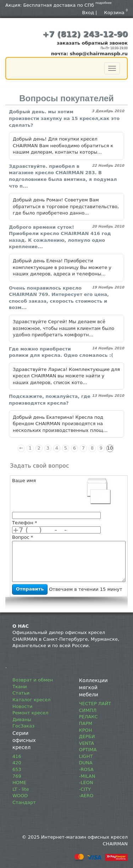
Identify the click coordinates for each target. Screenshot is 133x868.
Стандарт (24, 802)
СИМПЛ (88, 710)
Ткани (20, 687)
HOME (19, 783)
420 (17, 763)
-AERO (86, 796)
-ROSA (86, 769)
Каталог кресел (32, 700)
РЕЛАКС (88, 717)
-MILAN (87, 776)
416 (17, 756)
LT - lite (21, 789)
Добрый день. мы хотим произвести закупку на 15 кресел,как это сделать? (64, 118)
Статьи (21, 693)
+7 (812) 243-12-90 (85, 34)
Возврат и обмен (33, 680)
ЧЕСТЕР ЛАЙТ (95, 704)
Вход (88, 13)
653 (17, 769)
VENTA (87, 743)
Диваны (22, 719)
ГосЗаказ (23, 726)
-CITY (85, 789)
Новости (23, 706)
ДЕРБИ (87, 736)
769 (17, 776)
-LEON (86, 783)
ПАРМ (86, 723)
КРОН (86, 730)
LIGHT (86, 756)
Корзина (116, 13)
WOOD (20, 796)
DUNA (86, 763)
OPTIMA (88, 750)
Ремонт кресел (30, 713)
